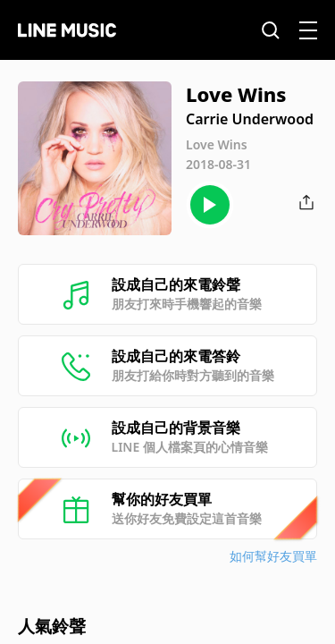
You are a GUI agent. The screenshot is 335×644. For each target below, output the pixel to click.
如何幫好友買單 (273, 556)
